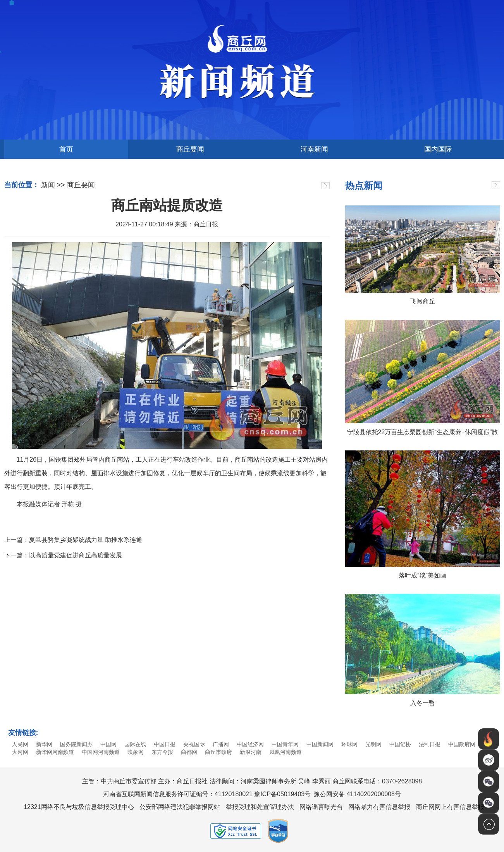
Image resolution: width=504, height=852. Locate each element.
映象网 (136, 752)
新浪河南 (251, 752)
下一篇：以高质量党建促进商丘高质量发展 (63, 555)
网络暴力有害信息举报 (379, 807)
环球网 (349, 744)
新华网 (44, 744)
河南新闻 (314, 149)
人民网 (20, 744)
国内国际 (438, 149)
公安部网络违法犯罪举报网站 (180, 807)
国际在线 (135, 744)
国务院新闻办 (76, 744)
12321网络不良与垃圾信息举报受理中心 (79, 807)
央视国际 (194, 744)
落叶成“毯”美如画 (422, 575)
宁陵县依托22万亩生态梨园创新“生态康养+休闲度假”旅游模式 (423, 438)
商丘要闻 (190, 149)
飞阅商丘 (423, 301)
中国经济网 (250, 744)
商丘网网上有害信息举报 (450, 807)
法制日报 (430, 744)
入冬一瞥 (423, 703)
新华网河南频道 (55, 752)
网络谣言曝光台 (321, 807)
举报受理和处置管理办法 (260, 807)
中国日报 (165, 744)
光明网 (373, 744)
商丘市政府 (218, 752)
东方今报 (162, 752)
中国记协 (400, 744)
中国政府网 (462, 744)
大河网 (20, 752)
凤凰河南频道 (286, 752)
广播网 (221, 744)
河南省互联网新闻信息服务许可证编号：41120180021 (178, 794)
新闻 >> (53, 185)
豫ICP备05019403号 (282, 794)
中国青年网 (285, 744)
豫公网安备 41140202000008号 (357, 794)
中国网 (108, 744)
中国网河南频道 (101, 752)
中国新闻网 (320, 744)
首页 (66, 149)
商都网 (189, 752)
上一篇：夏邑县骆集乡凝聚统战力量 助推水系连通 (73, 540)
